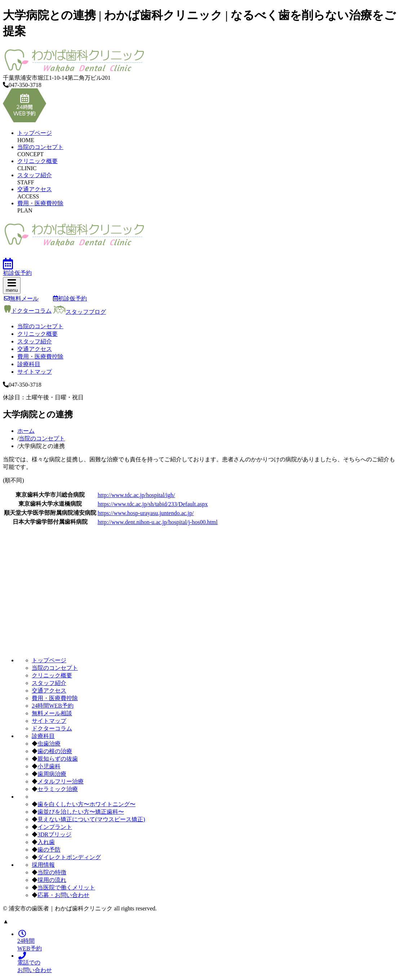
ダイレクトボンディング (69, 857)
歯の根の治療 (55, 751)
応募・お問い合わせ (63, 895)
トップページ (35, 133)
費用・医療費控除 (40, 203)
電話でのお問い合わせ (35, 963)
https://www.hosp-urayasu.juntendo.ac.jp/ (146, 513)
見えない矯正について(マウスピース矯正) (91, 819)
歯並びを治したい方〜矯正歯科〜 (81, 812)
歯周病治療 (52, 774)
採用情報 (43, 865)
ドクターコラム (28, 311)
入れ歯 (46, 842)
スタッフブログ (79, 312)
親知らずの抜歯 (58, 759)
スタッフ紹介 (35, 175)
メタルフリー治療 (61, 781)
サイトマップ (35, 372)
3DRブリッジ (54, 834)
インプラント (55, 827)
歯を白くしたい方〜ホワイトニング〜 (87, 804)
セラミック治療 (58, 789)
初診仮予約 (70, 298)
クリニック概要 (37, 161)
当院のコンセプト (40, 147)
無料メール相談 (52, 713)
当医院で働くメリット (66, 887)
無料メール (21, 298)
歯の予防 (49, 850)
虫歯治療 (49, 744)
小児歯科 (49, 766)
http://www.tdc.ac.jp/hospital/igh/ (136, 495)
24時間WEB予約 (53, 706)
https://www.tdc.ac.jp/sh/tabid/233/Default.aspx (153, 504)
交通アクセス (35, 189)
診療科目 (29, 364)
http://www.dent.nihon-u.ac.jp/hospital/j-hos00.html (158, 522)
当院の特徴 (52, 872)
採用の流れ (52, 880)
